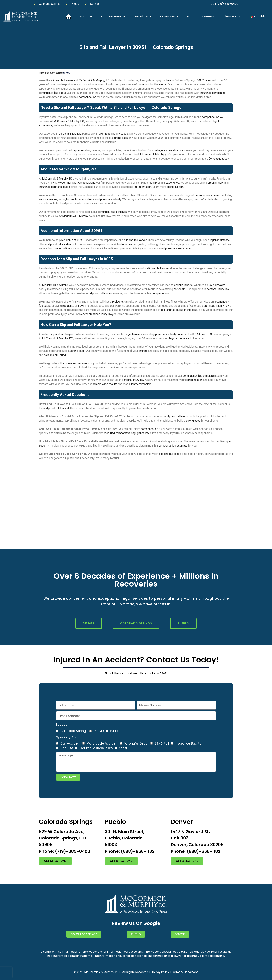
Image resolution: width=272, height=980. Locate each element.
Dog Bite (67, 748)
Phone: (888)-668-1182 (130, 851)
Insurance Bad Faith (190, 743)
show (67, 73)
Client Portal (231, 17)
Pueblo (115, 731)
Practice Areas (113, 17)
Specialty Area (67, 737)
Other (123, 748)
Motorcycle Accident (103, 743)
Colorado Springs (74, 731)
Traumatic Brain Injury (96, 748)
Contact (208, 17)
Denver (99, 731)
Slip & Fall (162, 743)
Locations (143, 17)
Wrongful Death (137, 743)
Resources (169, 17)
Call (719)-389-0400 (224, 4)
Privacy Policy (160, 972)
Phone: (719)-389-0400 (65, 851)
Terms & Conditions (185, 972)
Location (63, 725)
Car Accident (71, 743)
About (86, 17)
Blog (190, 17)
